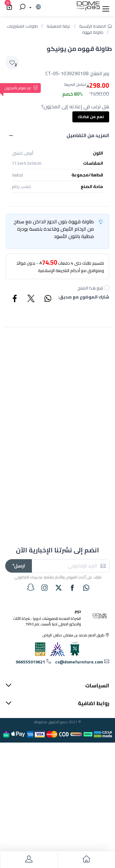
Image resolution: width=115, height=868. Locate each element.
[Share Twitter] (31, 299)
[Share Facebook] (15, 299)
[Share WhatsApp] (48, 299)
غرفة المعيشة (59, 26)
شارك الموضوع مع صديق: (84, 297)
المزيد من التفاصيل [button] (88, 135)
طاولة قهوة (93, 32)
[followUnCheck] (107, 288)
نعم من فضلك (91, 117)
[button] (106, 7)
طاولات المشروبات (22, 26)
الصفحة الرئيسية (96, 26)
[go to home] (86, 860)
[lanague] (34, 7)
